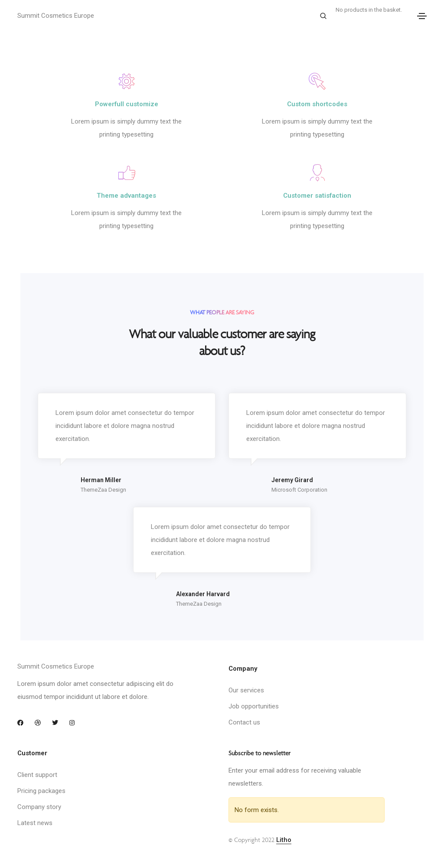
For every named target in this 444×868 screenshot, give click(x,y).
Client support (37, 775)
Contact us (244, 722)
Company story (39, 807)
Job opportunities (254, 706)
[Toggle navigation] (422, 16)
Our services (246, 690)
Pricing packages (41, 791)
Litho (284, 840)
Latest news (35, 823)
